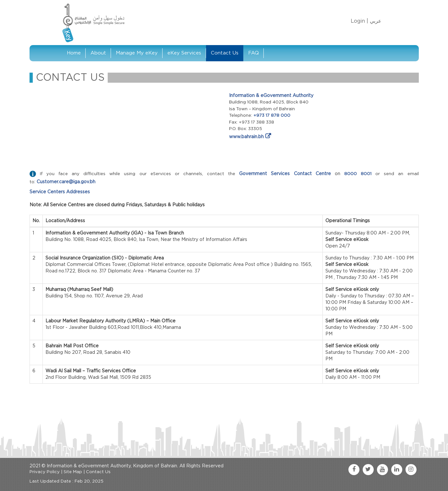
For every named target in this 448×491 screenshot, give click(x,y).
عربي (376, 21)
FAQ (254, 53)
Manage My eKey (137, 53)
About (98, 53)
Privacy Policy (45, 472)
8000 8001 (358, 174)
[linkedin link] (397, 470)
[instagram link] (411, 470)
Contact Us (225, 53)
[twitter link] (368, 470)
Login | (359, 21)
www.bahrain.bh (246, 137)
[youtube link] (382, 470)
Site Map (73, 472)
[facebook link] (354, 470)
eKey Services (184, 53)
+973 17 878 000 (272, 116)
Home (74, 53)
